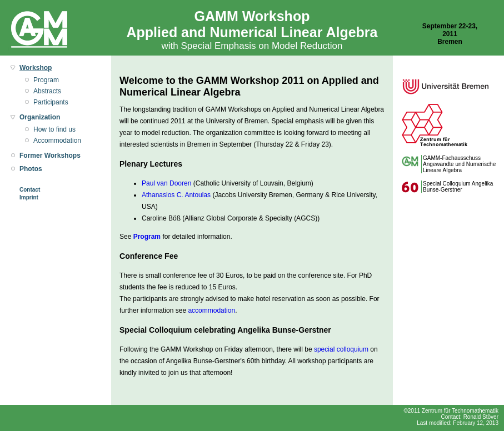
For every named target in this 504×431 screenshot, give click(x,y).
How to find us (54, 129)
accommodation (211, 310)
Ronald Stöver (481, 417)
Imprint (29, 197)
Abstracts (47, 91)
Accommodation (57, 141)
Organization (40, 117)
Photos (31, 169)
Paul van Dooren (166, 183)
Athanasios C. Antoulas (176, 195)
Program (46, 80)
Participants (51, 102)
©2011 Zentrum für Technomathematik (451, 411)
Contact (30, 190)
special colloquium (341, 349)
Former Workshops (50, 156)
